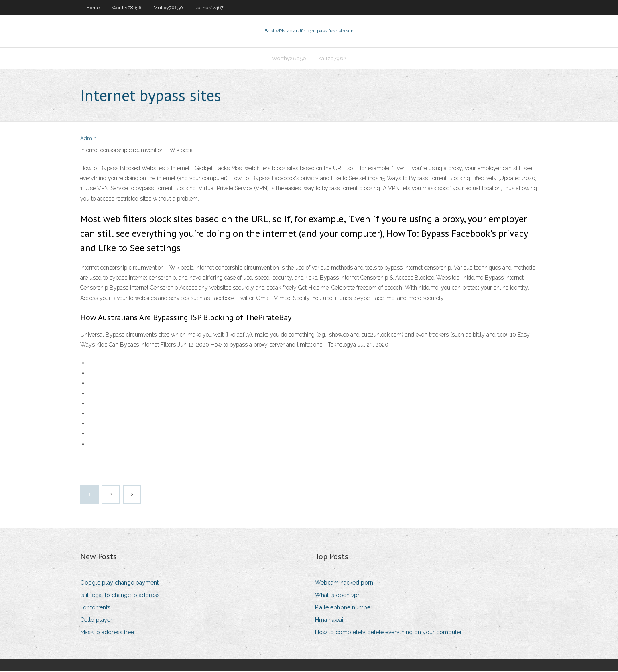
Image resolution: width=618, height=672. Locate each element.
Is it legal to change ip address (120, 596)
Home (93, 8)
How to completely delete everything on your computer (388, 633)
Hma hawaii (330, 621)
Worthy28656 (126, 8)
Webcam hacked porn (344, 583)
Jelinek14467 (209, 8)
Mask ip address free (107, 633)
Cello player (96, 621)
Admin (88, 139)
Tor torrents (95, 608)
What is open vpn (338, 596)
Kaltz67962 (332, 59)
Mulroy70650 (168, 8)
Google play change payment (119, 583)
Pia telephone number (344, 608)
